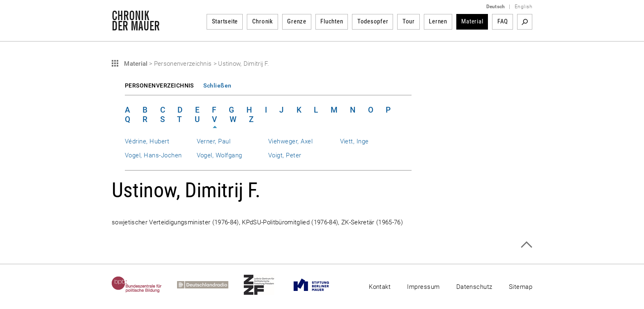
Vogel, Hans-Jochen (153, 155)
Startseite (225, 21)
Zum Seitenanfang (526, 245)
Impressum (423, 287)
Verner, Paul (214, 141)
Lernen (438, 21)
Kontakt (380, 287)
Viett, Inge (354, 141)
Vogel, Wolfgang (220, 155)
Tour (409, 21)
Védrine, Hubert (147, 141)
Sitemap (521, 287)
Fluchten (332, 21)
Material (472, 21)
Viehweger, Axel (290, 141)
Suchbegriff (525, 22)
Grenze (297, 21)
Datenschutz (474, 287)
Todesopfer (373, 21)
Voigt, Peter (285, 155)
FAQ (503, 21)
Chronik (263, 21)
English (523, 7)
